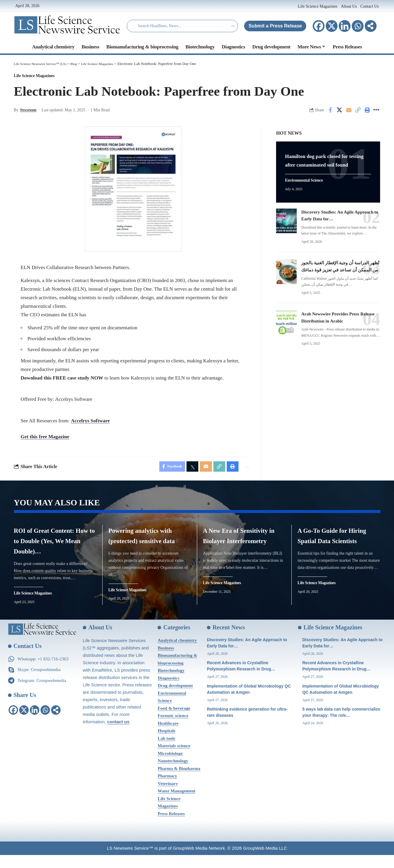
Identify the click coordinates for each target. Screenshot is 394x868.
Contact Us (370, 6)
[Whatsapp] (358, 26)
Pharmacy (167, 789)
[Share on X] (340, 113)
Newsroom (29, 113)
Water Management (176, 804)
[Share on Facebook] (330, 113)
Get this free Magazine (45, 440)
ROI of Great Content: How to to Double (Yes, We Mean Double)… (54, 546)
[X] (332, 26)
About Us (349, 6)
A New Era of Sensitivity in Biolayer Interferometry (242, 546)
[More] (371, 26)
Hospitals (166, 744)
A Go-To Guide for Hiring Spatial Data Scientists (332, 546)
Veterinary (168, 797)
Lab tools (166, 751)
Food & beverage (174, 721)
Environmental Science (307, 188)
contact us (118, 735)
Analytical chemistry (177, 653)
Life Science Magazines (318, 6)
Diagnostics (168, 691)
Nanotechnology (173, 774)
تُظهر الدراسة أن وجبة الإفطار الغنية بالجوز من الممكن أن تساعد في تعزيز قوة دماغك (337, 276)
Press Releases (171, 827)
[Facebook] (319, 26)
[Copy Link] (358, 113)
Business (166, 661)
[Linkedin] (345, 26)
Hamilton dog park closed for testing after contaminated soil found (327, 163)
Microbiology (170, 766)
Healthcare (168, 736)
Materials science (174, 759)
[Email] (349, 113)
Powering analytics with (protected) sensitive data (142, 546)
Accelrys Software (90, 424)
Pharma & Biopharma (179, 781)
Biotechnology (171, 683)
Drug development (175, 698)
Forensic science (173, 729)
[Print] (367, 113)
